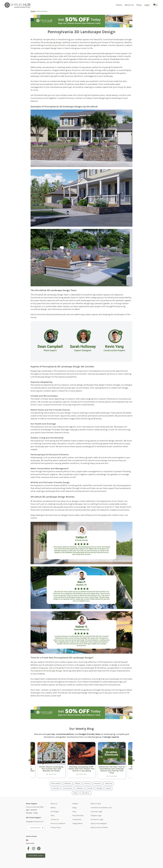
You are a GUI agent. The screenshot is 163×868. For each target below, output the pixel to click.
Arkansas (97, 783)
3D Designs (55, 812)
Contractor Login (97, 820)
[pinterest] (39, 850)
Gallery (53, 808)
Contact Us (55, 820)
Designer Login (96, 816)
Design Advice (77, 823)
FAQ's (53, 816)
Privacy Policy (56, 827)
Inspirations (77, 820)
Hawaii (108, 788)
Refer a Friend (96, 804)
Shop (139, 5)
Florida (90, 788)
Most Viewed (56, 783)
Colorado (56, 788)
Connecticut (68, 788)
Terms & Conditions (58, 823)
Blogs (75, 808)
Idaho (76, 793)
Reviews (75, 804)
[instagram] (34, 850)
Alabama (68, 783)
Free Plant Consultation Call (101, 808)
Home (119, 5)
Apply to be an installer (99, 827)
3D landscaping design (51, 42)
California (108, 783)
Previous (29, 760)
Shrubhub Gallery (37, 828)
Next (134, 760)
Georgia (99, 788)
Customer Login (96, 812)
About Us (129, 5)
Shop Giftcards (78, 816)
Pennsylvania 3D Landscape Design (73, 658)
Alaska (77, 783)
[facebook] (29, 850)
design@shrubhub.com (35, 822)
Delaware (80, 788)
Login (147, 5)
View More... (86, 793)
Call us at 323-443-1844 (35, 807)
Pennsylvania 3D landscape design (46, 671)
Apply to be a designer (99, 823)
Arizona (87, 783)
